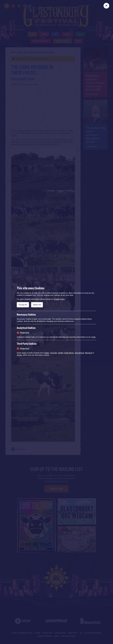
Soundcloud (79, 353)
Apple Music (69, 353)
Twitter (47, 353)
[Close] (106, 6)
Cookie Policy (59, 299)
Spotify (61, 353)
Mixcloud (89, 353)
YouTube (54, 353)
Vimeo (19, 355)
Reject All (37, 305)
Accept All (23, 305)
